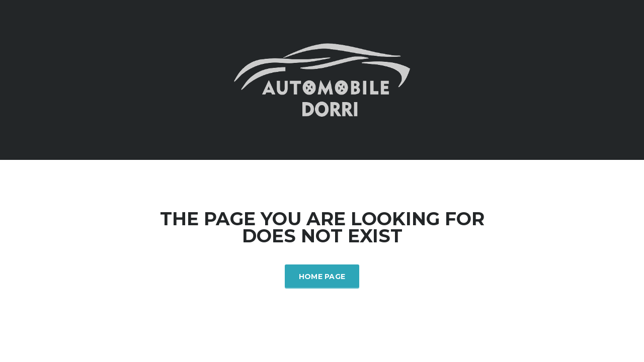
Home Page (322, 277)
